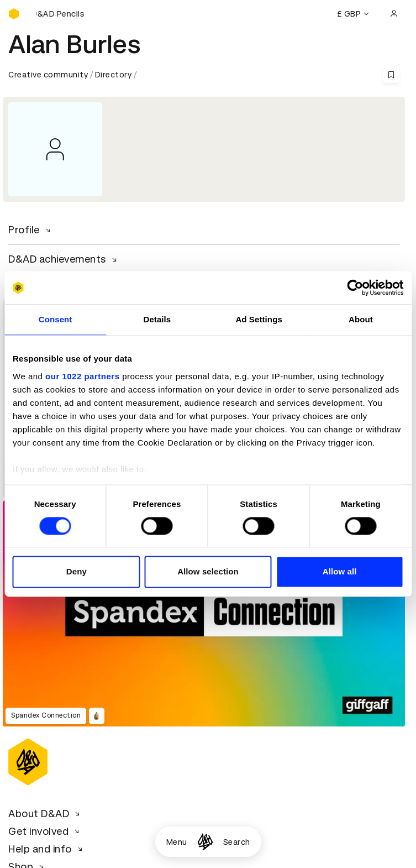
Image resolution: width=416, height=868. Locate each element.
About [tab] (361, 319)
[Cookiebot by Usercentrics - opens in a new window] (355, 287)
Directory (114, 75)
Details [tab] (157, 319)
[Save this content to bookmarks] (391, 75)
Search (237, 842)
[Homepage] (205, 842)
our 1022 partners (82, 376)
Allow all (340, 572)
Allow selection (208, 572)
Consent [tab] (56, 319)
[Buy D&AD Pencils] (64, 14)
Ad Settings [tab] (259, 319)
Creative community (48, 75)
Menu (177, 842)
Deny (77, 572)
